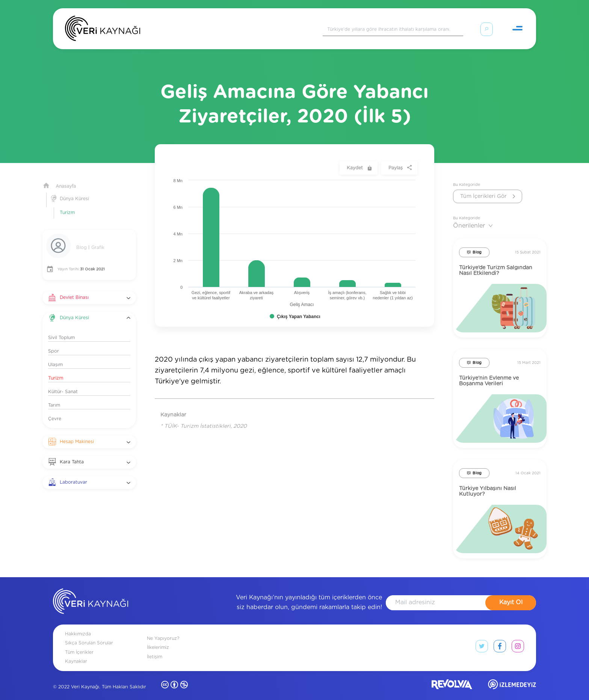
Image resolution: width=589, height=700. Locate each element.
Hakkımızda (78, 625)
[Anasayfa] (103, 30)
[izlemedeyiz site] (512, 677)
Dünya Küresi (74, 190)
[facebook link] (500, 639)
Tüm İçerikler (79, 643)
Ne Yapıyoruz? (163, 629)
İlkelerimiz (158, 638)
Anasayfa (66, 177)
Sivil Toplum (61, 329)
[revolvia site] (452, 677)
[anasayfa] (91, 594)
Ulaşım (55, 356)
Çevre (55, 410)
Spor (54, 342)
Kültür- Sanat (63, 383)
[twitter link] (482, 639)
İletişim (155, 648)
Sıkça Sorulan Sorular (89, 634)
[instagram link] (518, 639)
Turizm (67, 204)
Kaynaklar (76, 652)
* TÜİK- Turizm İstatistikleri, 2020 (204, 417)
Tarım (54, 396)
